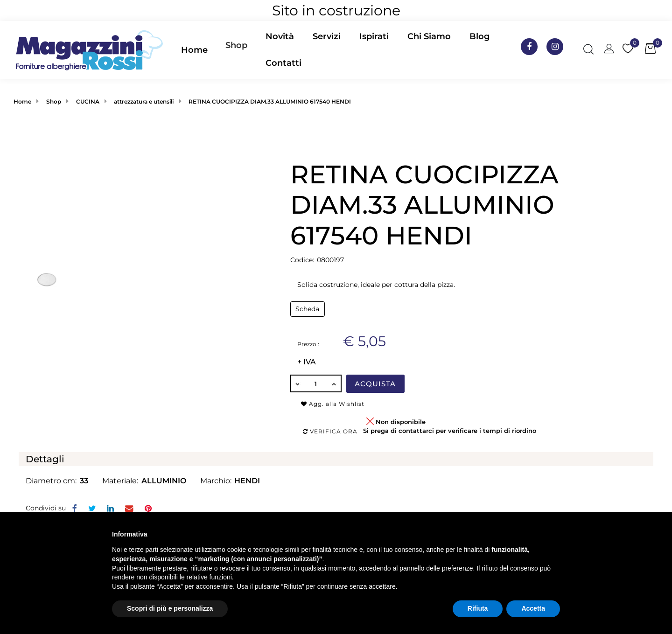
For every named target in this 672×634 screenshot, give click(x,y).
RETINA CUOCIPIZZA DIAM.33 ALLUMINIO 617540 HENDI (270, 101)
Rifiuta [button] (478, 608)
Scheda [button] (307, 309)
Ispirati (374, 36)
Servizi (327, 36)
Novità (280, 36)
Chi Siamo (429, 36)
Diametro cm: (51, 481)
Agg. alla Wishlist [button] (333, 404)
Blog (479, 36)
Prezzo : (308, 344)
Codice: (302, 260)
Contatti (283, 63)
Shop (236, 45)
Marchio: (216, 481)
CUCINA (88, 101)
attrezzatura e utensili (144, 101)
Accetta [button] (533, 608)
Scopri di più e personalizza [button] (170, 608)
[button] (237, 50)
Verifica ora (330, 431)
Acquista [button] (375, 384)
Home (194, 50)
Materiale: (120, 481)
